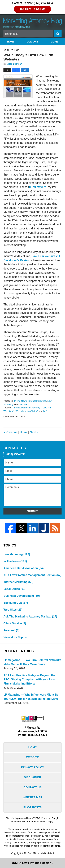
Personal (11, 630)
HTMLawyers (38, 187)
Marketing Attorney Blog (33, 23)
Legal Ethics (14, 589)
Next (34, 432)
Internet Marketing (37, 401)
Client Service (15, 623)
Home (11, 42)
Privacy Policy (33, 767)
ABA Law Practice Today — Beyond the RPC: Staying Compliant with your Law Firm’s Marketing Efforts (29, 679)
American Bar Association (23, 568)
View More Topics (15, 637)
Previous (10, 432)
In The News (20, 401)
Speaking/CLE (16, 603)
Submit (32, 511)
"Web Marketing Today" (26, 411)
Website (32, 757)
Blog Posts (32, 807)
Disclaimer (33, 777)
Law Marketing (17, 554)
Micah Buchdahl (46, 853)
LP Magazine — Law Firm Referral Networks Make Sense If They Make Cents (32, 662)
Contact (32, 42)
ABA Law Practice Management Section (32, 575)
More (54, 42)
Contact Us (33, 787)
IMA (45, 411)
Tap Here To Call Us (32, 9)
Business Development (22, 596)
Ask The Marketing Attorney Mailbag (30, 617)
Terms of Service (39, 822)
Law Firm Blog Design (31, 863)
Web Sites (23, 404)
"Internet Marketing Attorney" (26, 408)
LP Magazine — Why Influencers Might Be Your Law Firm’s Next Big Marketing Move (31, 697)
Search (58, 34)
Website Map (32, 797)
